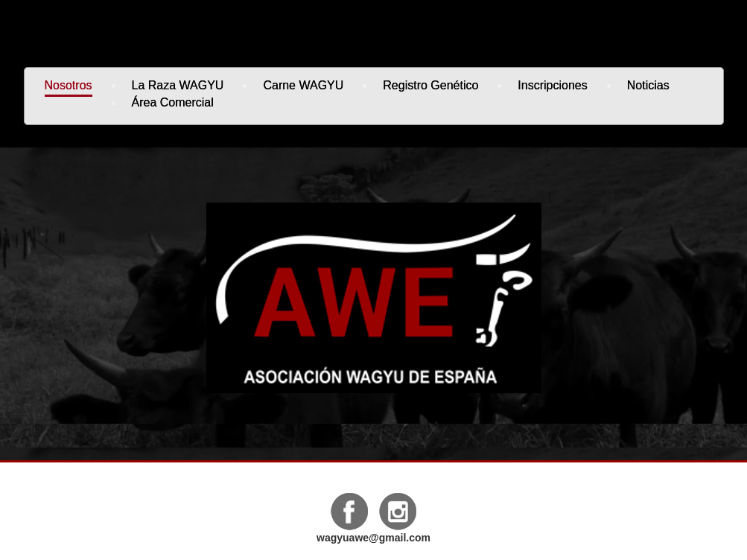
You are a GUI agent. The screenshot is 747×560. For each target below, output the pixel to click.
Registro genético (430, 85)
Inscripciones (552, 85)
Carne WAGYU (303, 85)
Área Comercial (173, 102)
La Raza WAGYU (178, 85)
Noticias (648, 85)
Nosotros (69, 85)
